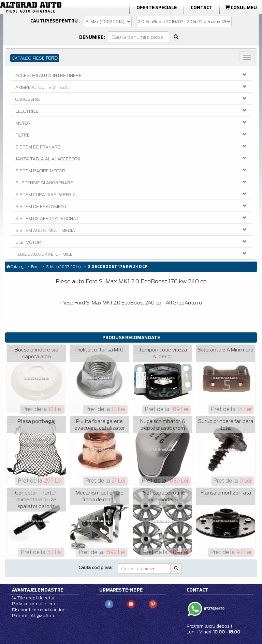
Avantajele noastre (38, 590)
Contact (202, 7)
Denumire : (92, 37)
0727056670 (214, 609)
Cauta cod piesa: (96, 568)
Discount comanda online (39, 610)
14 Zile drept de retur (33, 598)
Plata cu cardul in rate (34, 604)
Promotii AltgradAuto (34, 616)
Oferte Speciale (157, 7)
